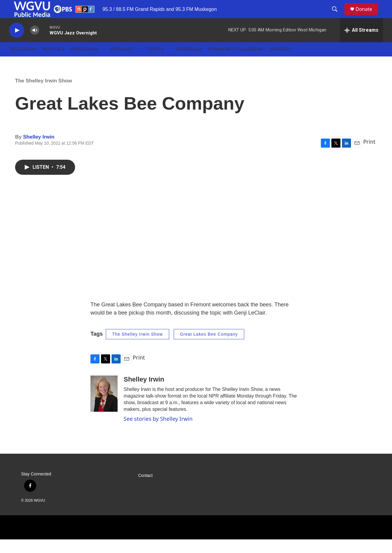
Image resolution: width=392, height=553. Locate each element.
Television (23, 63)
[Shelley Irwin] (104, 407)
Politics (54, 63)
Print (369, 155)
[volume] (35, 44)
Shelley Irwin (39, 150)
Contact (281, 63)
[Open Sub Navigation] (102, 63)
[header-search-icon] (337, 16)
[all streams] (361, 44)
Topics (155, 63)
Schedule (189, 63)
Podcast (122, 63)
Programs (84, 63)
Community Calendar (236, 63)
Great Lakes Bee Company (209, 348)
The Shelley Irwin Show (44, 94)
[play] (17, 44)
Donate (368, 16)
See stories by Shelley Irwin (158, 432)
